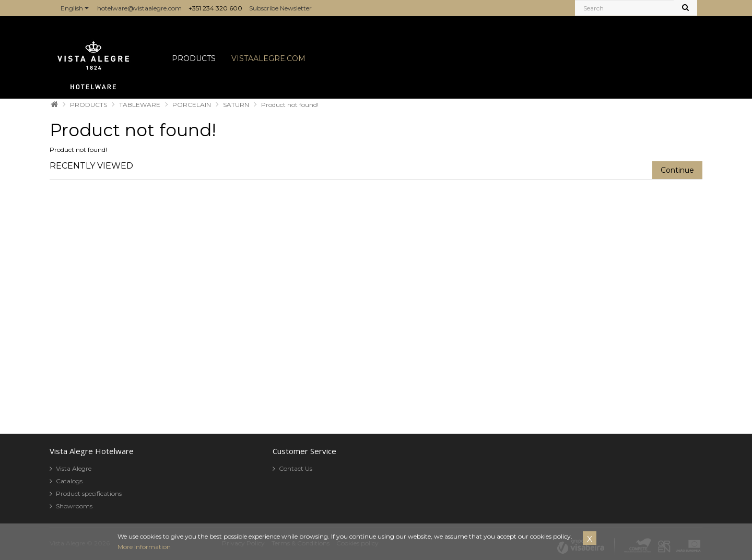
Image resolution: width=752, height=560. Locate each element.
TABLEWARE (140, 105)
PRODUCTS (194, 58)
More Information (144, 547)
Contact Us (296, 468)
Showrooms (74, 506)
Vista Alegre (74, 468)
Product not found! (290, 105)
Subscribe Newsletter (280, 8)
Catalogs (69, 481)
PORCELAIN (192, 105)
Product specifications (89, 493)
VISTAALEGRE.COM (268, 58)
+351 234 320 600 (215, 8)
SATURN (236, 105)
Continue (677, 170)
